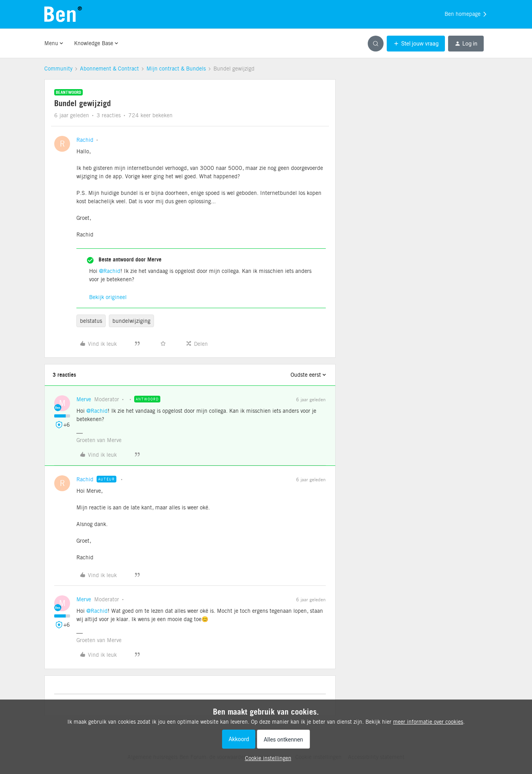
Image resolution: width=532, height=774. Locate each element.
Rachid (85, 140)
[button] (416, 44)
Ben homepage (466, 14)
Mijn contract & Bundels (176, 69)
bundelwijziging (131, 321)
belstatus (91, 321)
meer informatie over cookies (428, 722)
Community (58, 69)
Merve (84, 399)
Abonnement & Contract (109, 69)
